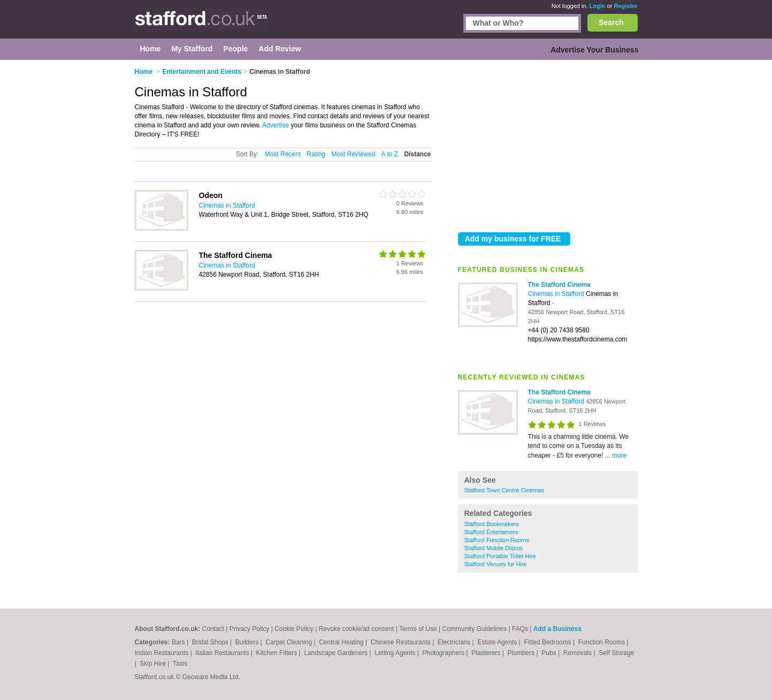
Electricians (455, 642)
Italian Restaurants (223, 653)
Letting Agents (396, 653)
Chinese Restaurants (402, 642)
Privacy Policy (250, 629)
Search (611, 22)
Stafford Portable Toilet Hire (500, 556)
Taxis (180, 664)
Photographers (444, 653)
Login (598, 6)
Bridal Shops (211, 642)
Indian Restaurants (163, 653)
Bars (179, 642)
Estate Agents (498, 642)
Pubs (550, 653)
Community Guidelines (474, 629)
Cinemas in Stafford (557, 294)
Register (625, 6)
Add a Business (557, 629)
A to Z (390, 154)
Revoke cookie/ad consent (357, 629)
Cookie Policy (294, 629)
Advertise (276, 125)
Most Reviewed (353, 154)
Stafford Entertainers (491, 532)
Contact (213, 629)
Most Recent (283, 154)
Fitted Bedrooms (549, 642)
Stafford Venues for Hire (496, 564)
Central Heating (342, 642)
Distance (417, 154)
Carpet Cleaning (289, 642)
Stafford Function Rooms (497, 540)
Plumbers (522, 653)
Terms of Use (418, 629)
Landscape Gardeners (337, 653)
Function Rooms (603, 642)
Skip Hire (154, 664)
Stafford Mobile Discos (494, 548)
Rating (316, 154)
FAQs (520, 629)
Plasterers (487, 653)
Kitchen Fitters (278, 653)
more (619, 455)
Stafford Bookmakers (492, 524)
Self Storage (616, 653)
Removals (579, 653)
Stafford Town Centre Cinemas (504, 490)
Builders (248, 642)
